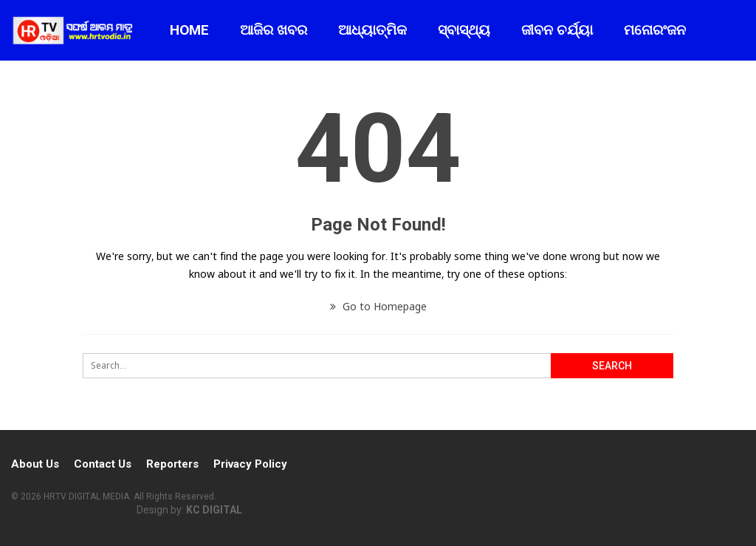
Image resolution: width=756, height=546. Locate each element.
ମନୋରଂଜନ (655, 30)
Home (189, 30)
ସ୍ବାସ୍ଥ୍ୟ (464, 30)
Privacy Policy (250, 464)
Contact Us (103, 464)
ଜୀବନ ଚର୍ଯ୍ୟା (557, 30)
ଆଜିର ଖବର (274, 30)
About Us (35, 464)
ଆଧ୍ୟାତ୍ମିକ (372, 30)
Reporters (172, 464)
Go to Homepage (378, 306)
